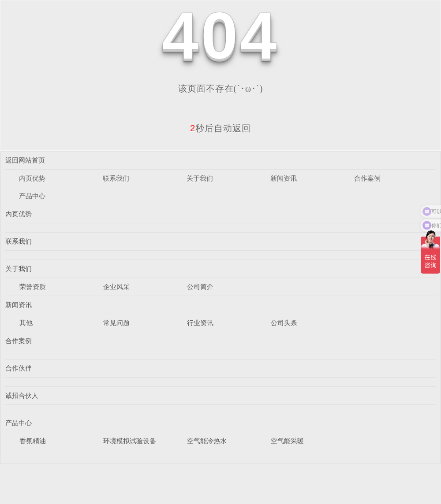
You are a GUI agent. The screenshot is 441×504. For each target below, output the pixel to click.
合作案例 (367, 178)
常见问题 (116, 323)
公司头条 (284, 323)
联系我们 (116, 178)
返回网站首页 (25, 160)
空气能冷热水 (207, 441)
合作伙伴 (19, 368)
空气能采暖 (287, 441)
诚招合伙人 (22, 395)
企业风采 (116, 287)
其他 (26, 323)
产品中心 (32, 196)
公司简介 (200, 287)
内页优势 (32, 178)
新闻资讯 (284, 178)
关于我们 (200, 178)
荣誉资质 (33, 287)
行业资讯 (200, 323)
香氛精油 (33, 441)
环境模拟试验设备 (130, 441)
